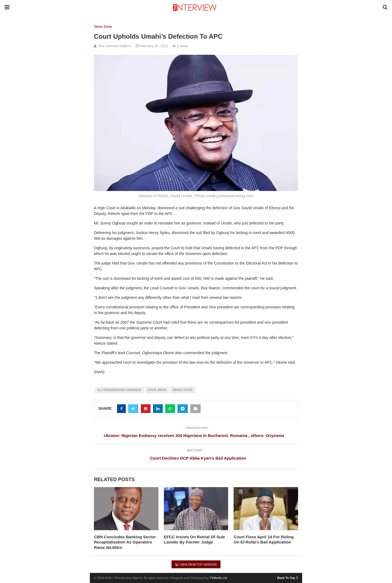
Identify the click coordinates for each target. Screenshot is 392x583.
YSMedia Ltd (218, 578)
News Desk (103, 27)
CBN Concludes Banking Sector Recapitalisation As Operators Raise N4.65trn (125, 542)
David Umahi (157, 390)
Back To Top (288, 578)
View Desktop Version (196, 564)
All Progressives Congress (120, 390)
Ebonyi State (183, 390)
